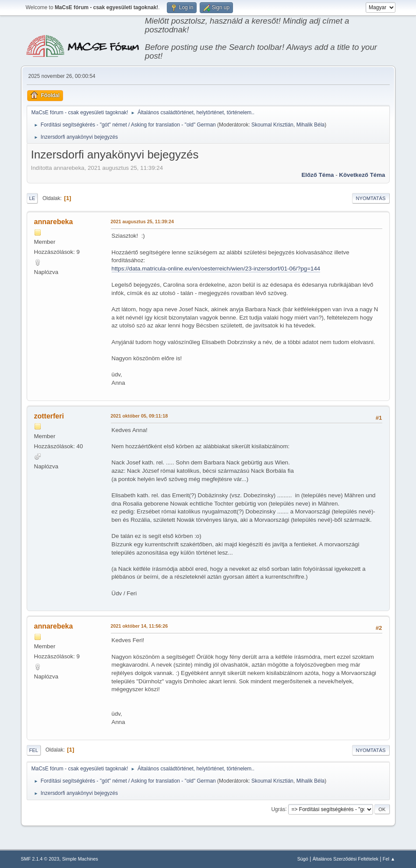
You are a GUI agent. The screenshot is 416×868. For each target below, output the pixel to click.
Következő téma (362, 175)
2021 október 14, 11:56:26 (139, 626)
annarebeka (54, 222)
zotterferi (49, 416)
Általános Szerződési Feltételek (345, 859)
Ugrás (278, 809)
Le (32, 198)
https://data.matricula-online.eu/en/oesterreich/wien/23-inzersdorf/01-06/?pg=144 (216, 269)
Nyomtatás (371, 198)
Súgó (303, 859)
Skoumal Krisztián (272, 125)
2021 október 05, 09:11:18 (139, 416)
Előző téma (317, 175)
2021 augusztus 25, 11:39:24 (142, 221)
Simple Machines (80, 859)
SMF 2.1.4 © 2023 (40, 859)
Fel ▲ (389, 859)
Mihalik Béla (311, 125)
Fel (34, 750)
